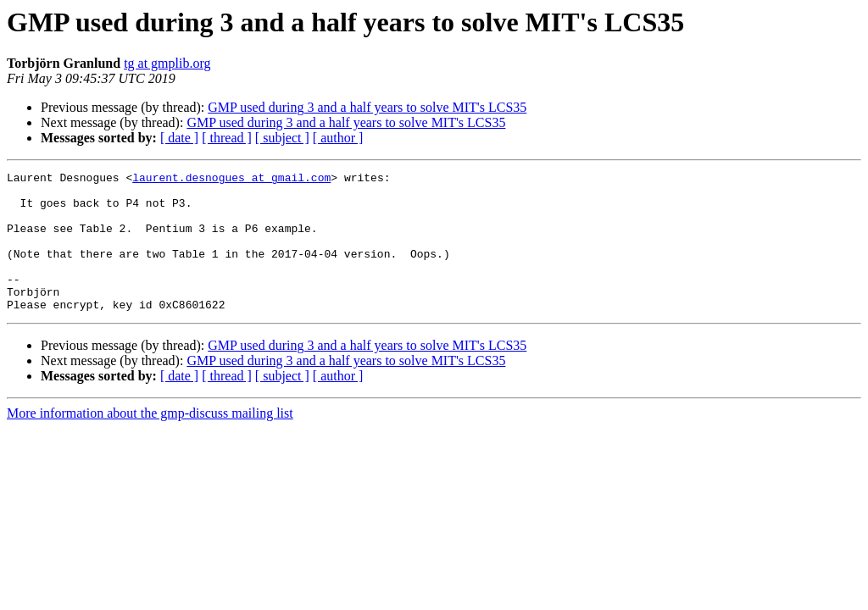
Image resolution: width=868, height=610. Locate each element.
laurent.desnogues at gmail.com (231, 180)
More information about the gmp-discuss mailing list (150, 441)
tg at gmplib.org (167, 63)
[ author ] (338, 138)
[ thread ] (227, 138)
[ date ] (179, 138)
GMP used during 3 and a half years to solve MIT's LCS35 (367, 107)
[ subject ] (282, 138)
